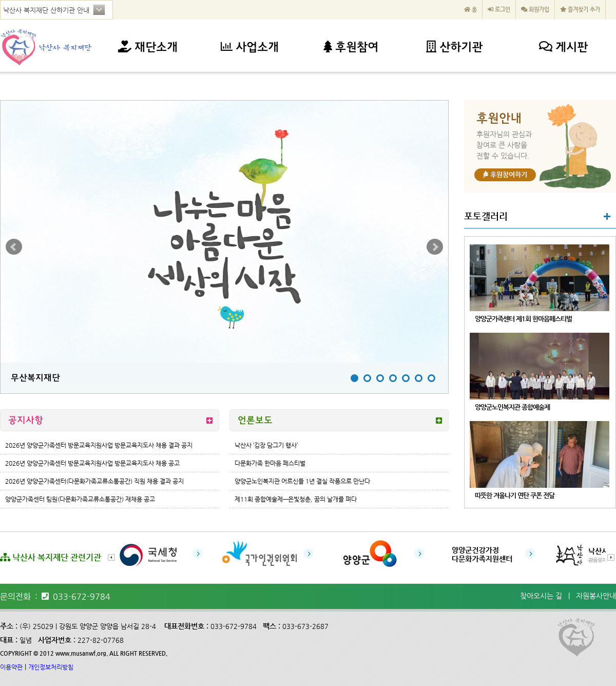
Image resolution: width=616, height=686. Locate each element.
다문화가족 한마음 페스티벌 (270, 463)
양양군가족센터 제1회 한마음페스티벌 (523, 319)
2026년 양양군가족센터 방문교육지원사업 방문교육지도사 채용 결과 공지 (99, 445)
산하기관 (454, 48)
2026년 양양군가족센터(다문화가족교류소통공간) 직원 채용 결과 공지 (94, 481)
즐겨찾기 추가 (580, 9)
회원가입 (535, 9)
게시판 (563, 48)
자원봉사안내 (596, 596)
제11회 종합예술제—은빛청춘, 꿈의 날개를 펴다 (296, 499)
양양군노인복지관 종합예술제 (512, 407)
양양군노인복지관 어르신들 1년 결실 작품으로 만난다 (302, 481)
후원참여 (351, 48)
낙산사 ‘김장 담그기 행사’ (266, 445)
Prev (14, 247)
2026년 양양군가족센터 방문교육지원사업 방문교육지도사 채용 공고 (92, 463)
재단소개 (148, 48)
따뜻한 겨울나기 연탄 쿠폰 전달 (515, 495)
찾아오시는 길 (541, 596)
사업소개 (250, 48)
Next (435, 247)
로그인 (499, 9)
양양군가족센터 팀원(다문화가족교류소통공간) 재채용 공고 (80, 499)
